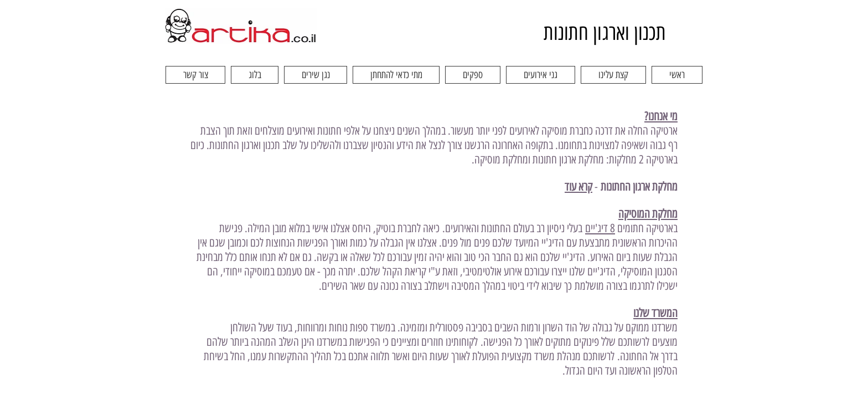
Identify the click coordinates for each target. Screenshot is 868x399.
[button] (613, 75)
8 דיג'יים (600, 228)
